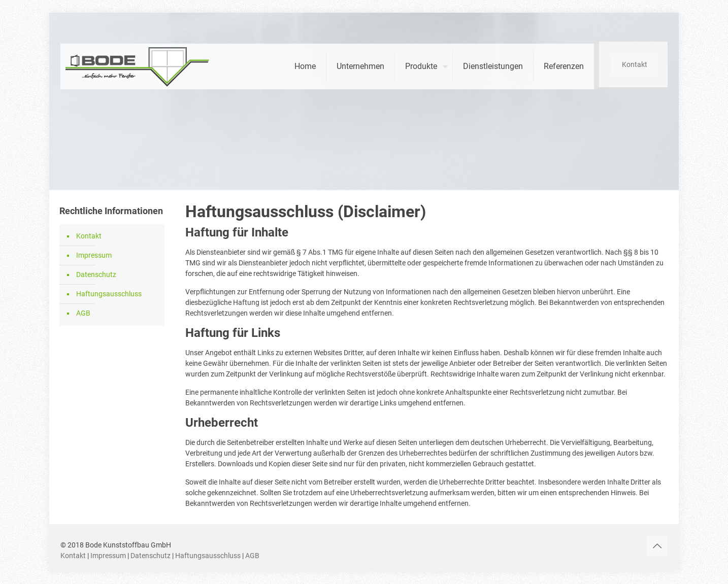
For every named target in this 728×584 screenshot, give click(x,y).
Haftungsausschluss (109, 294)
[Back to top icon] (657, 546)
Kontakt (635, 64)
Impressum (94, 255)
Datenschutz (96, 274)
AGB (83, 313)
